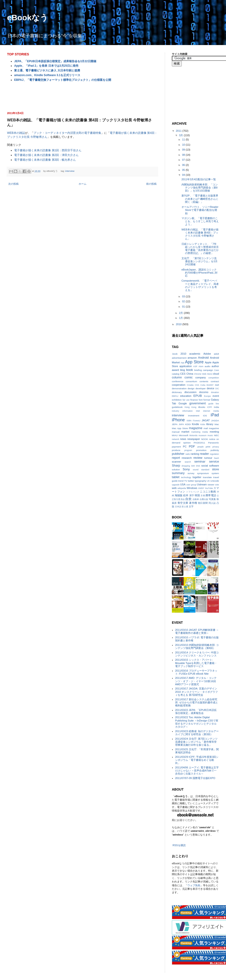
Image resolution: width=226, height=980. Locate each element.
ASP (195, 366)
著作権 (193, 503)
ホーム (83, 184)
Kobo (203, 424)
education (186, 396)
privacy (216, 447)
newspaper (194, 439)
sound (196, 470)
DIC (217, 389)
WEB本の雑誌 (16, 133)
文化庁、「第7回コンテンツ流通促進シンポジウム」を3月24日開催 (200, 261)
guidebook (177, 407)
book (190, 370)
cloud (216, 374)
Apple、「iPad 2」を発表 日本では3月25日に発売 (46, 66)
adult (216, 354)
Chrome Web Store (203, 374)
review (198, 458)
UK (208, 481)
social (205, 466)
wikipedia (182, 488)
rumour (208, 458)
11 (184, 139)
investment (194, 416)
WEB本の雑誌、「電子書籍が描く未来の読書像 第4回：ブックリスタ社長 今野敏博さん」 (200, 234)
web (174, 488)
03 (184, 296)
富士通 (185, 507)
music (210, 435)
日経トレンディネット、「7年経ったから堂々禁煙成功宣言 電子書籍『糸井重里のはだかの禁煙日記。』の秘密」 (200, 249)
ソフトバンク (193, 492)
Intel (198, 411)
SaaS (216, 458)
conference (178, 381)
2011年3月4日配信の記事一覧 (199, 179)
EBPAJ (175, 396)
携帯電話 (211, 495)
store (216, 469)
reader (204, 454)
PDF (192, 446)
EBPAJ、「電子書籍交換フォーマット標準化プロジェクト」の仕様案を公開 (63, 80)
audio (207, 366)
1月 (181, 318)
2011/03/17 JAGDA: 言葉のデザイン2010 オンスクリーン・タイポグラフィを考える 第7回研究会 (197, 692)
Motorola (193, 435)
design (191, 388)
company (201, 377)
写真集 (212, 499)
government (198, 403)
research (187, 458)
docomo (204, 392)
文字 (191, 506)
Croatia (190, 385)
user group (191, 485)
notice (212, 439)
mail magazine (211, 428)
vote (217, 485)
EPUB (198, 396)
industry (176, 411)
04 (184, 175)
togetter (197, 477)
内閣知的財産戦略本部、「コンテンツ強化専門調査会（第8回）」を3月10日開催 (200, 188)
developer (201, 388)
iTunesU (197, 421)
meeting (214, 432)
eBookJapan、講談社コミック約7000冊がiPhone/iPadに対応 (200, 273)
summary (178, 473)
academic (195, 354)
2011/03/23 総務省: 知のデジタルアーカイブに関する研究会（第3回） (197, 733)
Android (203, 358)
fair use (186, 400)
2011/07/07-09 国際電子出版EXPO (195, 778)
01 (184, 307)
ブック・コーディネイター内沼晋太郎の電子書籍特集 (67, 133)
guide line (214, 404)
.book (175, 354)
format (207, 400)
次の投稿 (13, 184)
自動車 (196, 499)
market (186, 432)
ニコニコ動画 (208, 492)
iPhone (178, 420)
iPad (215, 415)
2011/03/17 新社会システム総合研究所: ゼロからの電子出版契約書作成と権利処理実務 (197, 702)
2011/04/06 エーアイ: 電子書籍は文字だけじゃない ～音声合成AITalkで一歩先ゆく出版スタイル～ (197, 771)
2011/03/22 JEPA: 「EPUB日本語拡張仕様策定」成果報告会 (196, 711)
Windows (192, 488)
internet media (211, 411)
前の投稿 (151, 184)
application (186, 366)
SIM (193, 466)
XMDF (201, 488)
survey (191, 473)
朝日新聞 (203, 503)
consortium (191, 381)
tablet (176, 477)
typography (200, 481)
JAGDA (215, 420)
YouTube (209, 488)
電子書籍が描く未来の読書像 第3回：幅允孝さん (45, 160)
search (188, 462)
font (201, 400)
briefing (198, 370)
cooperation (179, 385)
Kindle (196, 424)
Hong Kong (190, 407)
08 (184, 155)
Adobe (207, 354)
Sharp (176, 465)
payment (176, 447)
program (188, 450)
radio (188, 454)
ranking (195, 454)
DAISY (210, 385)
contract (215, 381)
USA (183, 484)
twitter (191, 481)
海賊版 (179, 495)
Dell (217, 385)
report (176, 458)
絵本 (186, 495)
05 (184, 170)
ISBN (189, 421)
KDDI (188, 424)
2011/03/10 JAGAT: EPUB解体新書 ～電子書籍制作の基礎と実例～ (197, 631)
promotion (201, 450)
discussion (190, 392)
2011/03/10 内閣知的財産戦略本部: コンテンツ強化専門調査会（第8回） (197, 646)
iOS (205, 416)
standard (205, 470)
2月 (181, 313)
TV (186, 481)
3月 (181, 135)
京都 (203, 496)
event (216, 396)
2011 (179, 131)
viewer (211, 485)
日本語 (178, 507)
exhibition (177, 400)
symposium (203, 473)
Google (183, 403)
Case (216, 370)
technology (186, 477)
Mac (217, 424)
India (216, 407)
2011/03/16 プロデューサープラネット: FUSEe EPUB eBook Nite (196, 672)
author (215, 366)
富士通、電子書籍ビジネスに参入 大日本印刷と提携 (47, 70)
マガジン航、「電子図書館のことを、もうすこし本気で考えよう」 (200, 221)
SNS (198, 466)
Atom (201, 366)
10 (184, 145)
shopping (186, 466)
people (200, 447)
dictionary (177, 392)
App (182, 363)
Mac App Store (180, 428)
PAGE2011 (200, 443)
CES (183, 374)
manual (176, 432)
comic (189, 377)
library (210, 424)
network (176, 439)
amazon (192, 358)
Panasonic (214, 443)
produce (176, 450)
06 (184, 165)
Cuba (203, 385)
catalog (176, 374)
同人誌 (212, 503)
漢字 (192, 495)
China (190, 374)
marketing (196, 432)
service (214, 461)
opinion (187, 443)
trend (181, 481)
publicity (215, 450)
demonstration (179, 388)
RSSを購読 (179, 845)
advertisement (179, 358)
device (210, 388)
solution (176, 469)
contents (204, 381)
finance (194, 400)
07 (184, 160)
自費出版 (204, 499)
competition (214, 378)
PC (185, 447)
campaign (208, 370)
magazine (196, 428)
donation (215, 392)
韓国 (197, 495)
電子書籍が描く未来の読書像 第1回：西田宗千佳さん (48, 150)
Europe (207, 396)
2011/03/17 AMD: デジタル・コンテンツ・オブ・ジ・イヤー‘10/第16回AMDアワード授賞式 (196, 681)
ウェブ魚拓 (194, 885)
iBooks (202, 407)
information (188, 411)
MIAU (175, 435)
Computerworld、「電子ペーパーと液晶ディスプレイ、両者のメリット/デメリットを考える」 (200, 285)
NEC (216, 435)
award (175, 370)
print (208, 447)
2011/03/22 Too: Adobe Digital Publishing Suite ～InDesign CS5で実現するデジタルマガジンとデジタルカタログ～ (197, 722)
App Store (194, 362)
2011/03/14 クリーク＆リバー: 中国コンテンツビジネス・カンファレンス (197, 654)
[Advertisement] (82, 96)
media (205, 432)
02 (184, 301)
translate (207, 477)
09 (184, 150)
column (177, 377)
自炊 (188, 499)
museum (202, 435)
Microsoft (184, 435)
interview (70, 171)
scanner (176, 462)
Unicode (215, 481)
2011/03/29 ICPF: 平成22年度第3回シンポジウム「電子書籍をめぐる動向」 (197, 760)
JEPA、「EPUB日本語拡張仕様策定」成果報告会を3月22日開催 (55, 61)
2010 (179, 324)
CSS (197, 385)
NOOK (204, 439)
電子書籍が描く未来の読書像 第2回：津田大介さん (46, 155)
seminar (200, 461)
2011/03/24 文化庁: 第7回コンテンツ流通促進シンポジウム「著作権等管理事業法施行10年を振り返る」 (196, 742)
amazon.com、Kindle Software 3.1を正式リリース (47, 75)
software (214, 466)
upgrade (176, 485)
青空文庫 (183, 503)
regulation (214, 454)
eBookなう (28, 17)
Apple (208, 362)
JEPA (175, 424)
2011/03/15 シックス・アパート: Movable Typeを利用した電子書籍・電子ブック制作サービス (196, 663)
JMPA (181, 424)
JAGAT (206, 420)
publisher (178, 454)
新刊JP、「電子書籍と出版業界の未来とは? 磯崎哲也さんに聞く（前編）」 (200, 199)
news (183, 439)
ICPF (210, 407)
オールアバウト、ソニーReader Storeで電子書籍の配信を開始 (200, 210)
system (215, 473)
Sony (186, 469)
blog (183, 370)
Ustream (202, 484)
